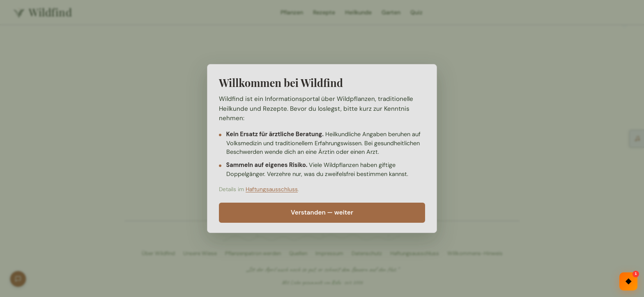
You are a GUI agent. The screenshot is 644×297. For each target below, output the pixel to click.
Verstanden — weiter (322, 212)
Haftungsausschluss (272, 189)
